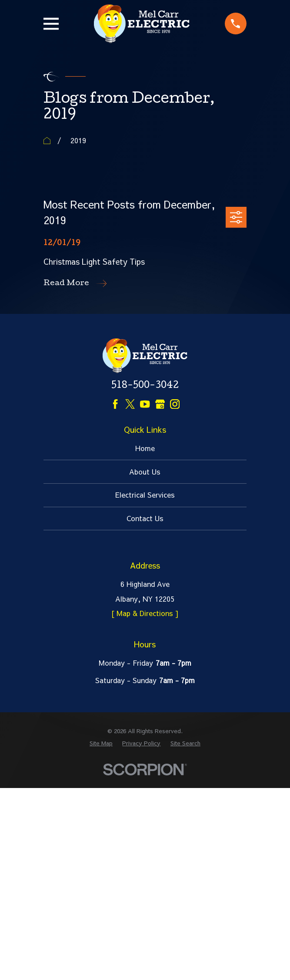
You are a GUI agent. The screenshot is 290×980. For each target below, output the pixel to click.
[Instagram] (175, 404)
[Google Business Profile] (160, 404)
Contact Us (145, 518)
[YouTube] (145, 404)
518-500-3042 (145, 386)
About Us (145, 471)
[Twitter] (130, 404)
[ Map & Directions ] (145, 613)
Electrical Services (145, 495)
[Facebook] (115, 404)
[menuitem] (101, 743)
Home (145, 448)
